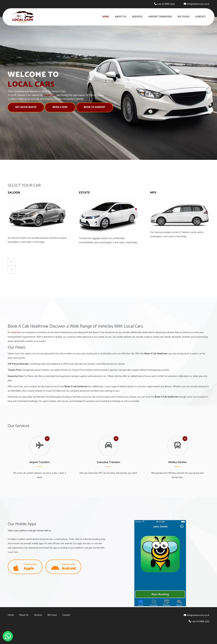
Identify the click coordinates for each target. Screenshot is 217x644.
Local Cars (15, 333)
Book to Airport (94, 107)
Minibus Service (177, 462)
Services (137, 17)
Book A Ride (59, 107)
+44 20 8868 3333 (166, 4)
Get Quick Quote (25, 107)
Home (106, 17)
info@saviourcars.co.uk (198, 4)
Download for (25, 567)
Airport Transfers (160, 17)
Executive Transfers (109, 462)
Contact (200, 17)
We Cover (184, 17)
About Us (120, 17)
